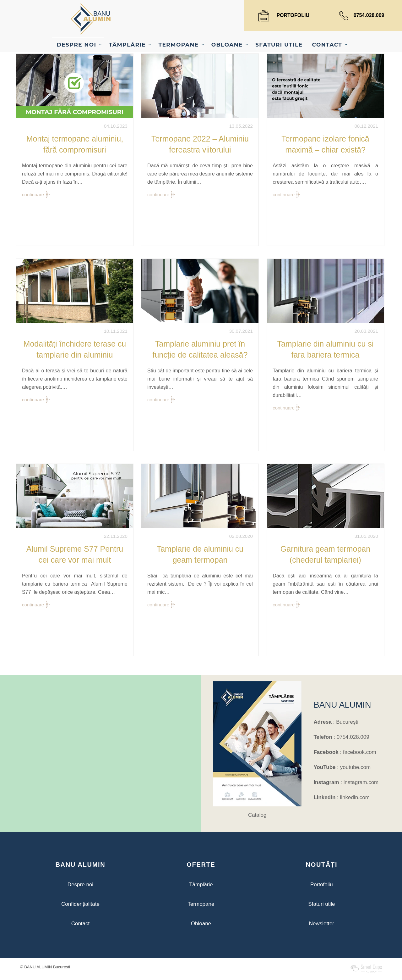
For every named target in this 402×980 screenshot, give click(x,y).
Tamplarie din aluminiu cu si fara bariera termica (325, 349)
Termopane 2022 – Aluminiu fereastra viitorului (200, 144)
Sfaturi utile (321, 904)
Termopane (201, 904)
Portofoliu (322, 885)
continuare (33, 195)
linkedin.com (355, 797)
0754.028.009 (369, 15)
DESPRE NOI (77, 45)
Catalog (257, 815)
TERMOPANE (178, 45)
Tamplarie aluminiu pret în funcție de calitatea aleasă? (200, 349)
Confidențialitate (80, 904)
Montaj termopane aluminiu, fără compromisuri (75, 144)
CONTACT (327, 45)
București (347, 722)
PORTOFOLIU (293, 15)
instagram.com (361, 782)
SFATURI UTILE (279, 45)
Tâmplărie (201, 885)
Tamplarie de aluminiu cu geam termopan (200, 554)
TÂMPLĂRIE (128, 45)
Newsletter (322, 924)
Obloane (201, 924)
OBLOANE (227, 45)
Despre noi (80, 885)
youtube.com (355, 767)
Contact (81, 924)
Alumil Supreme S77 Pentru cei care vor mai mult (75, 554)
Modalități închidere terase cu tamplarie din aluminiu (75, 349)
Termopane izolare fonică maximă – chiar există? (325, 144)
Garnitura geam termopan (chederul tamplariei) (325, 554)
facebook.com (360, 752)
